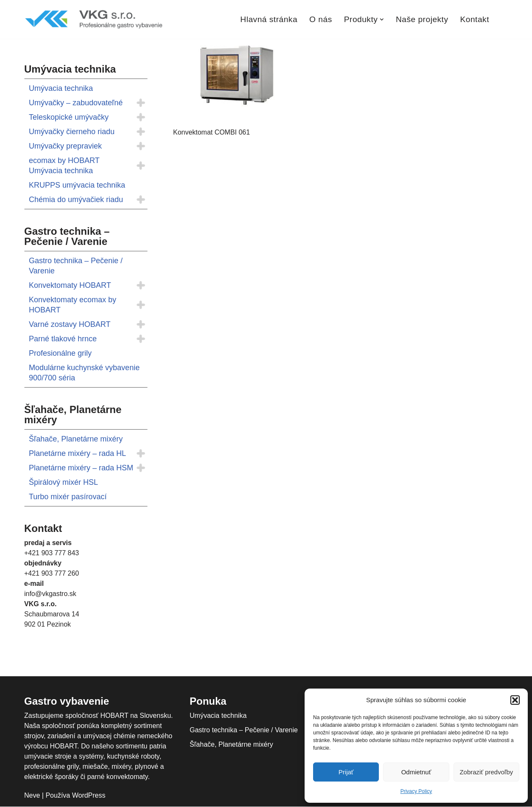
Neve (32, 795)
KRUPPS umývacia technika (77, 185)
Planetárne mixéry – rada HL (77, 453)
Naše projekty (422, 19)
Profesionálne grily (60, 353)
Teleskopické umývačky (69, 117)
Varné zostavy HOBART (70, 324)
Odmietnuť (416, 772)
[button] (515, 700)
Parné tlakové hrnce (63, 339)
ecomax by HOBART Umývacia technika (64, 166)
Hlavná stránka (269, 19)
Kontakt (475, 19)
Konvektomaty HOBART (70, 285)
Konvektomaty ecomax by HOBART (73, 305)
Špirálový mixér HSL (63, 482)
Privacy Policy (416, 791)
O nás (321, 19)
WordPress (89, 795)
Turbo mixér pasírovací (68, 497)
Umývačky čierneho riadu (72, 132)
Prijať (346, 772)
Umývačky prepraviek (65, 146)
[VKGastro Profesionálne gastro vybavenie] (94, 19)
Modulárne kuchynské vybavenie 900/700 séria (84, 373)
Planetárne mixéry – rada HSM (81, 468)
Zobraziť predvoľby (486, 772)
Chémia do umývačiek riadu (76, 200)
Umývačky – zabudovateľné (76, 103)
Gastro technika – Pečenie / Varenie (76, 266)
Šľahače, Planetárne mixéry (76, 439)
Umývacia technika (61, 88)
